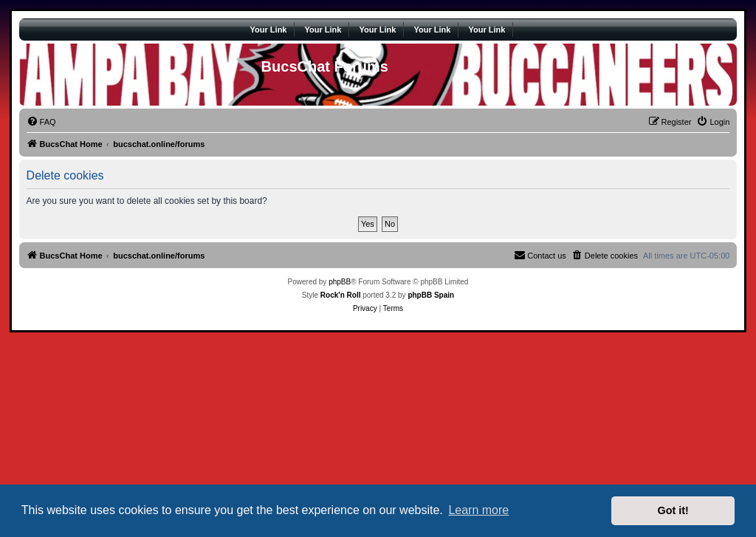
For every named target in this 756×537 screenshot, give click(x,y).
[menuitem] (41, 122)
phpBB (340, 282)
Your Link (269, 30)
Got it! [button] (673, 510)
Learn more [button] (478, 510)
